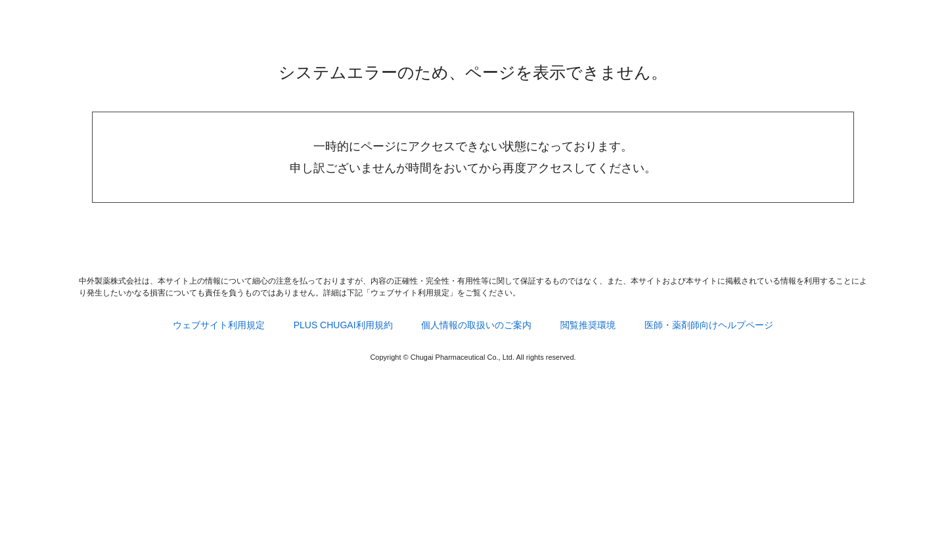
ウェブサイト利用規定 (219, 325)
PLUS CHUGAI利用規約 (343, 325)
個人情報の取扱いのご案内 (476, 325)
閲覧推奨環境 (588, 325)
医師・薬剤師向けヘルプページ (709, 325)
